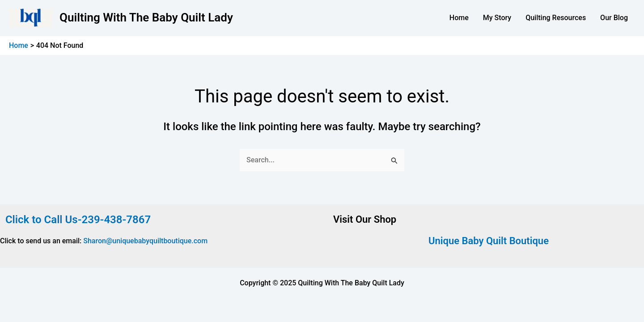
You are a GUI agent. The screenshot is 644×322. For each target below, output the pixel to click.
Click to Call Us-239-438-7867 (75, 220)
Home (459, 18)
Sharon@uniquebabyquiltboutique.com (145, 241)
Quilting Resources (556, 18)
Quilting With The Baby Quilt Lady (146, 17)
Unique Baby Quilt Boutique (489, 241)
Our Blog (614, 18)
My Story (497, 18)
